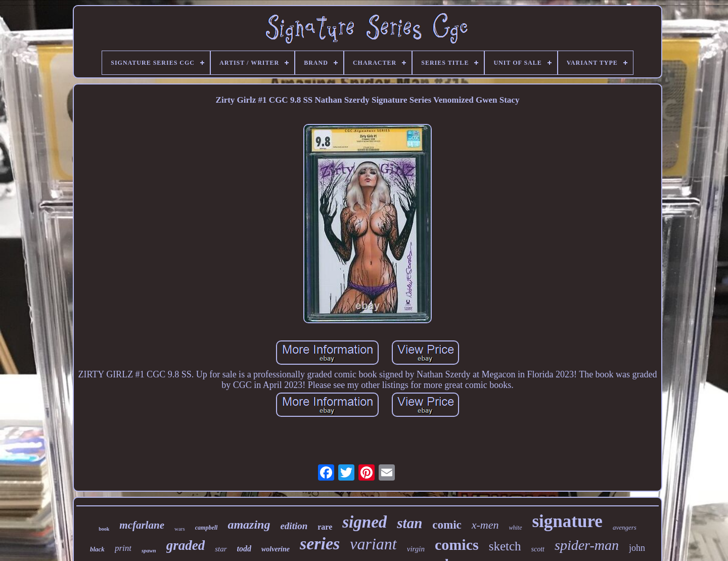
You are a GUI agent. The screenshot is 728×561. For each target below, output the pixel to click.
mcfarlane (142, 525)
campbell (207, 528)
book (104, 529)
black (97, 549)
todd (244, 549)
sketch (505, 546)
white (516, 528)
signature (567, 521)
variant (373, 544)
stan (409, 523)
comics (457, 545)
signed (365, 522)
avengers (625, 527)
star (221, 549)
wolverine (276, 549)
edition (294, 526)
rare (325, 527)
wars (180, 529)
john (637, 548)
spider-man (587, 545)
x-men (485, 525)
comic (447, 525)
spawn (149, 550)
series (320, 544)
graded (186, 545)
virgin (416, 549)
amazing (249, 525)
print (123, 548)
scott (538, 549)
